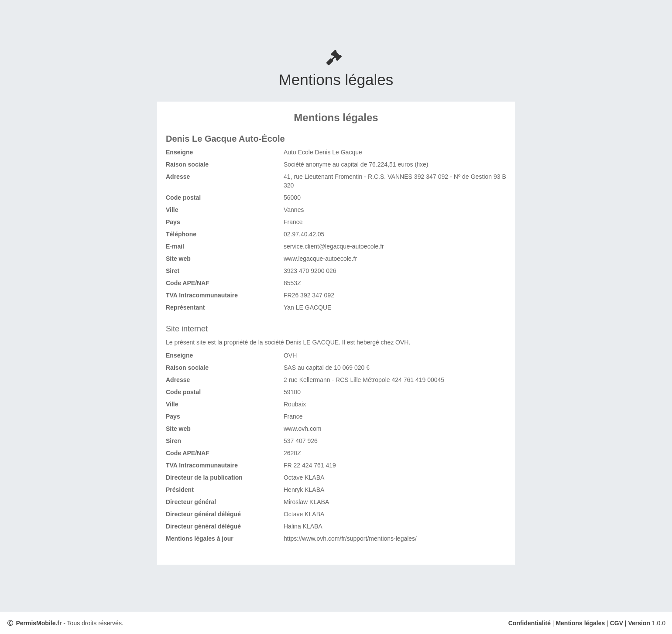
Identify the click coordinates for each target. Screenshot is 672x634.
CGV (617, 623)
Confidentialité (530, 623)
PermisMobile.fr (39, 623)
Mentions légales (580, 623)
